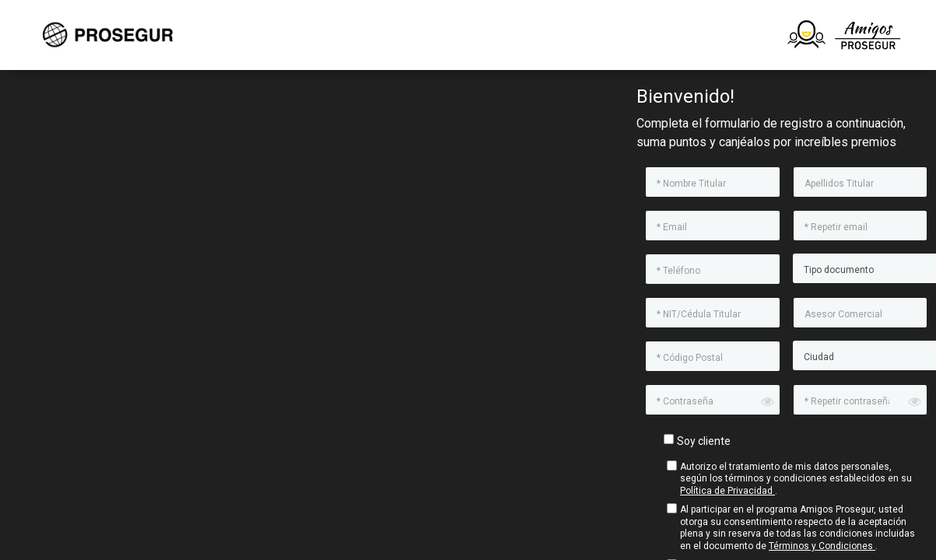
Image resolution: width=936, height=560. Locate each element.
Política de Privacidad (727, 491)
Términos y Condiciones (822, 546)
